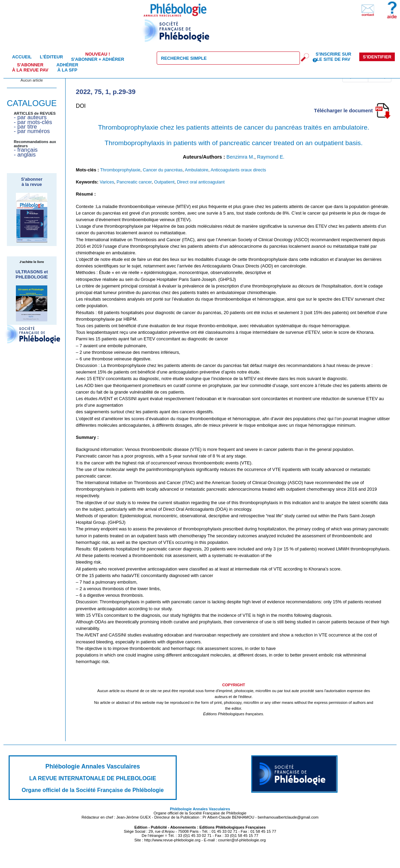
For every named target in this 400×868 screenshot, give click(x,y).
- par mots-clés (33, 122)
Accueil (22, 57)
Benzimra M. (240, 157)
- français (26, 150)
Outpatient (164, 182)
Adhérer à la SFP (67, 67)
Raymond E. (271, 157)
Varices (107, 182)
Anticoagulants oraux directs (238, 170)
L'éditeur (51, 57)
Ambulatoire (196, 170)
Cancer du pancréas (163, 170)
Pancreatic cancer (134, 182)
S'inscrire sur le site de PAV (333, 57)
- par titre (25, 127)
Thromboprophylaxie (120, 170)
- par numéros (32, 131)
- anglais (25, 155)
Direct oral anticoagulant (201, 182)
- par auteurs (30, 117)
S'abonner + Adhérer (98, 57)
